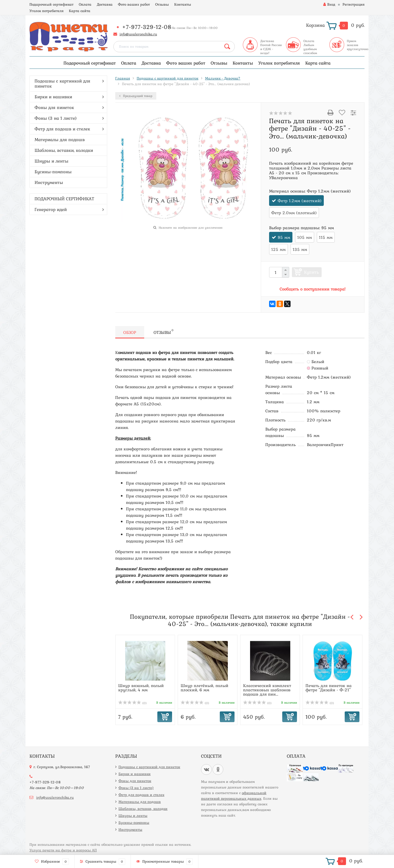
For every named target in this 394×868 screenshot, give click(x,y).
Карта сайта (80, 11)
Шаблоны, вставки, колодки (64, 150)
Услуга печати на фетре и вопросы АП (63, 850)
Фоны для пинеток (54, 107)
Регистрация (354, 4)
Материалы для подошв (60, 139)
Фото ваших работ (134, 4)
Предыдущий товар (136, 96)
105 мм (305, 237)
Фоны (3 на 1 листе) (56, 118)
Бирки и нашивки (53, 97)
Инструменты (49, 182)
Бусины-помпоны (53, 172)
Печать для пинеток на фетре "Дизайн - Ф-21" (329, 688)
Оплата (85, 4)
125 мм (278, 249)
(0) (132, 703)
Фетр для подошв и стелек (62, 129)
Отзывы (162, 4)
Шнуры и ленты (51, 161)
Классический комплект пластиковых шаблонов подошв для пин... (267, 690)
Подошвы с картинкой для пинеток (62, 83)
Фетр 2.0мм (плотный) (294, 213)
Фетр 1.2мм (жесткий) (300, 201)
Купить (311, 272)
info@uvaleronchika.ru (138, 34)
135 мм (300, 249)
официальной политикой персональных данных (234, 796)
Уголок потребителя (47, 11)
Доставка (105, 4)
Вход (329, 4)
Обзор (130, 332)
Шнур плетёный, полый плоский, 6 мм (205, 688)
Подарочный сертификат (51, 4)
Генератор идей (51, 209)
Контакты (183, 4)
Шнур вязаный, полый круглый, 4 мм (141, 688)
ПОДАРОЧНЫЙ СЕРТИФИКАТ (64, 199)
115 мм (326, 237)
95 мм (284, 237)
